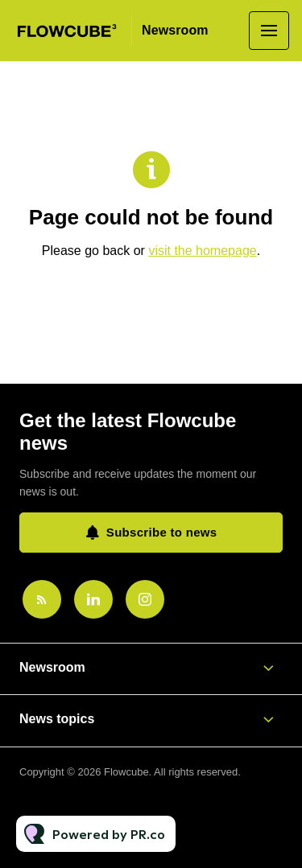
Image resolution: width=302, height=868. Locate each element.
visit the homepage (202, 251)
